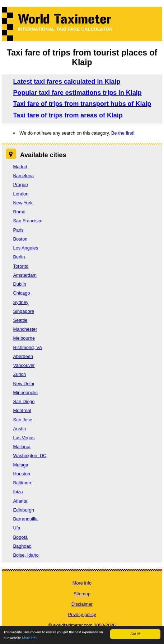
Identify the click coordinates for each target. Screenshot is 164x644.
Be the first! (123, 133)
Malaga (21, 465)
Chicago (22, 293)
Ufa (17, 528)
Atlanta (20, 501)
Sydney (21, 302)
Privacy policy (82, 614)
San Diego (24, 401)
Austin (20, 429)
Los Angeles (26, 248)
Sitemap (82, 594)
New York (23, 203)
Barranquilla (25, 519)
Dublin (20, 284)
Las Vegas (24, 438)
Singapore (24, 311)
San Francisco (28, 221)
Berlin (19, 257)
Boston (20, 239)
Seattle (20, 320)
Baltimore (23, 483)
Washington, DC (30, 456)
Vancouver (24, 365)
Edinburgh (24, 510)
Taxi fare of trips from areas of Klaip (68, 115)
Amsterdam (25, 275)
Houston (22, 474)
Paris (18, 230)
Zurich (20, 374)
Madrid (20, 167)
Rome (19, 212)
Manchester (25, 329)
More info (82, 583)
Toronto (21, 266)
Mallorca (22, 447)
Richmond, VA (28, 347)
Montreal (22, 410)
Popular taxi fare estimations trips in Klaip (78, 93)
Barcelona (24, 176)
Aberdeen (23, 356)
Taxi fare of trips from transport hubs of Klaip (82, 104)
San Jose (23, 420)
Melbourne (24, 338)
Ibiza (18, 492)
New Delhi (24, 384)
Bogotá (21, 537)
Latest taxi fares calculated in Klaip (67, 82)
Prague (21, 185)
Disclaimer (82, 604)
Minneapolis (25, 393)
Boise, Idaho (26, 555)
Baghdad (22, 546)
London (21, 194)
